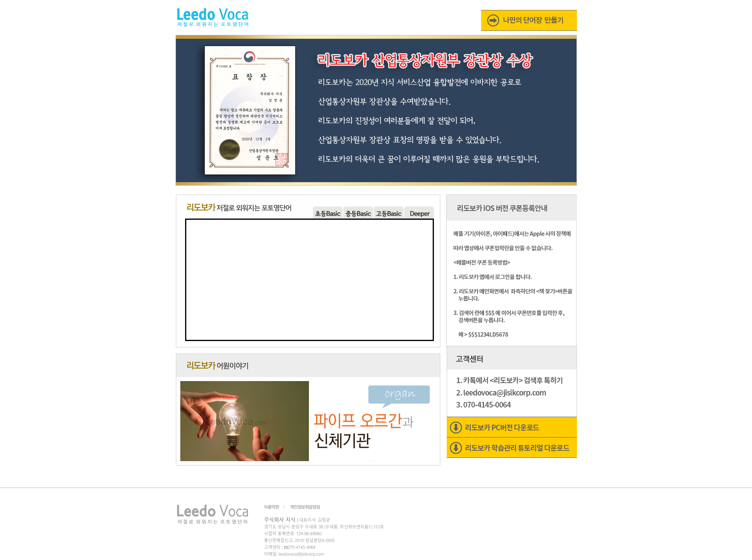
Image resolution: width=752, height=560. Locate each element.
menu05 (419, 213)
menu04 (389, 213)
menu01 (328, 213)
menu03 (358, 213)
